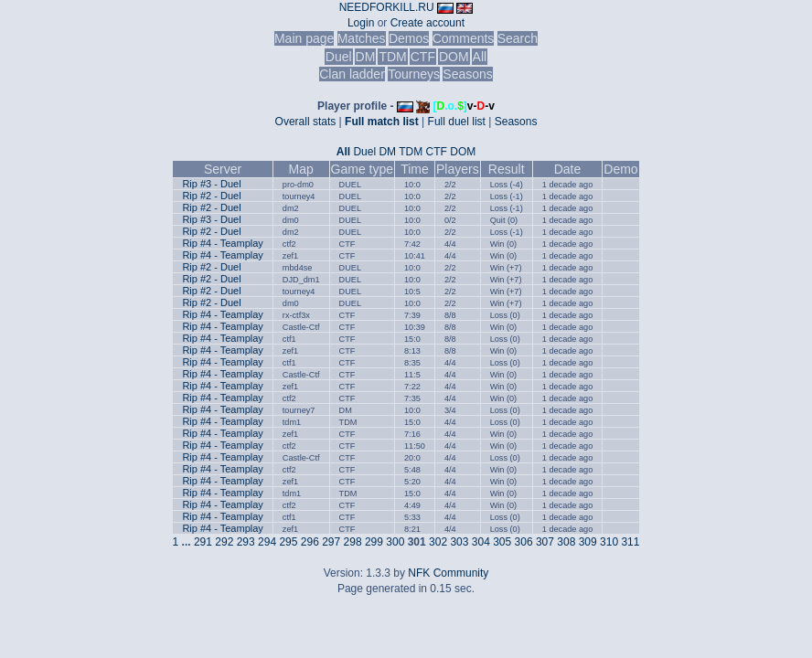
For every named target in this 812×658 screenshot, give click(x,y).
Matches (362, 38)
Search (518, 38)
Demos (409, 38)
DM (366, 57)
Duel (339, 57)
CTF (423, 57)
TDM (392, 57)
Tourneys (414, 74)
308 (566, 542)
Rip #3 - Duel (211, 184)
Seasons (467, 74)
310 (609, 542)
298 (353, 542)
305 (502, 542)
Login (361, 23)
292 (224, 542)
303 (459, 542)
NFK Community (448, 573)
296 (310, 542)
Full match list (382, 122)
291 (203, 542)
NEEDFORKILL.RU (387, 7)
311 (630, 542)
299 (374, 542)
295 (288, 542)
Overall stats (306, 122)
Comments (464, 38)
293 (246, 542)
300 (395, 542)
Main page (304, 38)
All (480, 57)
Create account (427, 23)
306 (524, 542)
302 (438, 542)
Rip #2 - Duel (211, 196)
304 (481, 542)
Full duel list (457, 122)
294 (267, 542)
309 (588, 542)
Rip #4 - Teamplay (222, 243)
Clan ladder (352, 74)
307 (545, 542)
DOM (454, 57)
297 (331, 542)
